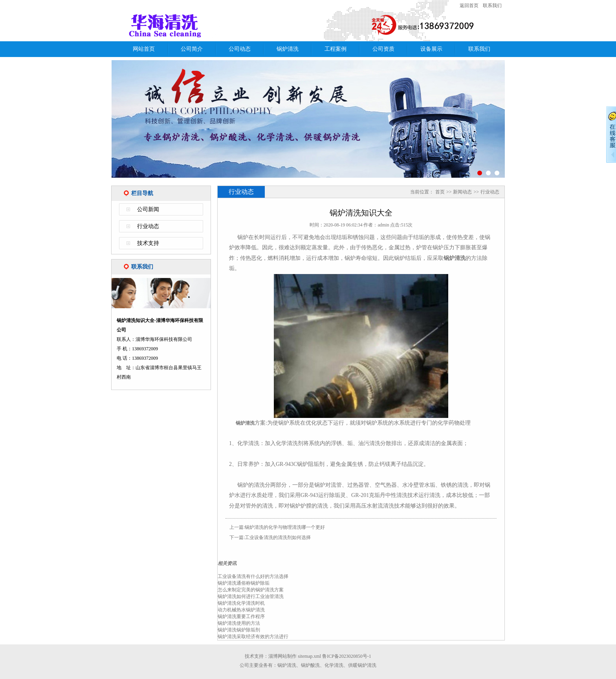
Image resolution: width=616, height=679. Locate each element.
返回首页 (469, 6)
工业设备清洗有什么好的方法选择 (253, 576)
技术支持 (148, 243)
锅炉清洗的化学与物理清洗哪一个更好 (285, 527)
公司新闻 (148, 209)
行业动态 (148, 226)
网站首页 (144, 49)
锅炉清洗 (288, 49)
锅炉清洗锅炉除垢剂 (239, 630)
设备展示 (431, 49)
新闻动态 (462, 192)
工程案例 (335, 49)
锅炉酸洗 (310, 665)
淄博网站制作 (282, 656)
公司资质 (383, 49)
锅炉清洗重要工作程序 (241, 616)
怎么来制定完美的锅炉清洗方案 (251, 590)
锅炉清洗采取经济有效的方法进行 (253, 637)
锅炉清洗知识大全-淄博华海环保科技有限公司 (213, 25)
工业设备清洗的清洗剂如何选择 (278, 537)
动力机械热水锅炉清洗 (241, 610)
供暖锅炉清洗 (362, 665)
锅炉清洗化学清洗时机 (241, 603)
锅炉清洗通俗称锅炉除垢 (244, 583)
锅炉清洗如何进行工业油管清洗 (251, 596)
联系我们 (492, 6)
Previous (99, 123)
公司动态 (240, 49)
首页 (440, 192)
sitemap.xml (309, 656)
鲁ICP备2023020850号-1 (347, 656)
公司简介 (192, 49)
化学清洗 (334, 665)
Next (517, 123)
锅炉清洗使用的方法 (239, 623)
